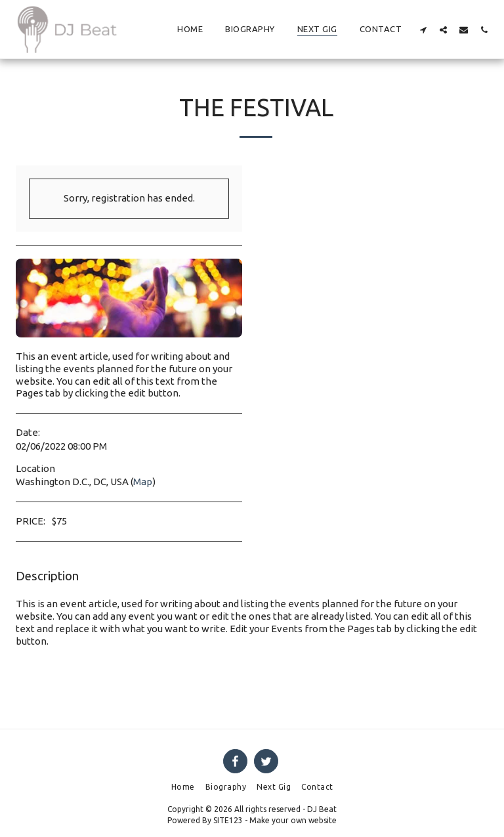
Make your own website (293, 820)
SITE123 (228, 820)
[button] (423, 30)
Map (143, 482)
